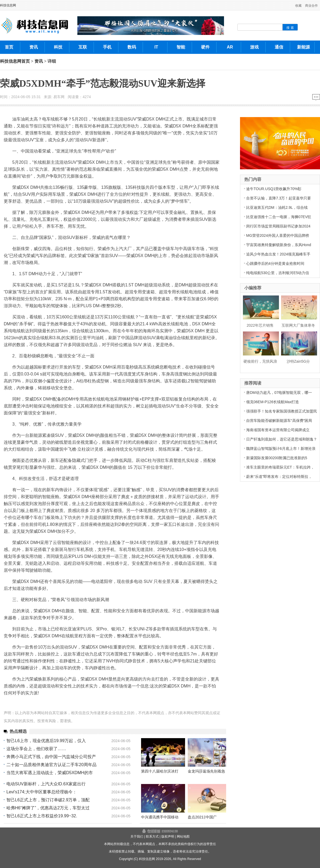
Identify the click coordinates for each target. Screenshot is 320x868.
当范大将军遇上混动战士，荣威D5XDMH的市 (50, 773)
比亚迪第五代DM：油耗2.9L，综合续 (277, 207)
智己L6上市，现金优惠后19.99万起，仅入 (46, 741)
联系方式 (152, 837)
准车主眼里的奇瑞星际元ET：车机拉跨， (280, 467)
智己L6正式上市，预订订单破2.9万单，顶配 (48, 800)
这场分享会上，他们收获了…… (36, 749)
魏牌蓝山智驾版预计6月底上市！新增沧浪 (281, 449)
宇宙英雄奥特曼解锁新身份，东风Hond (279, 245)
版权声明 (168, 837)
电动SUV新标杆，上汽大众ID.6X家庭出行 (46, 784)
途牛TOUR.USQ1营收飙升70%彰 (274, 189)
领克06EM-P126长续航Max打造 (273, 402)
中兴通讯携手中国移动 (160, 817)
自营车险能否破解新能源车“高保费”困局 (279, 421)
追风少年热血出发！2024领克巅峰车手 (278, 254)
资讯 (39, 61)
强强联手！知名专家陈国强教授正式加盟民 (282, 411)
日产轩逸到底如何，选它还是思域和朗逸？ (282, 439)
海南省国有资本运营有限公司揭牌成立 (278, 430)
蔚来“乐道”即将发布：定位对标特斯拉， (279, 477)
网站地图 (183, 837)
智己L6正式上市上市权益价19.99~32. (42, 816)
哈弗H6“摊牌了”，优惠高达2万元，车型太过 (48, 808)
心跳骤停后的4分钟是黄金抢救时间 (275, 263)
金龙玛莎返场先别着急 (206, 771)
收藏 (298, 6)
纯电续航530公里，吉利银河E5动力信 (278, 273)
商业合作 (311, 6)
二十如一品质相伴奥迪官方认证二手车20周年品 (51, 765)
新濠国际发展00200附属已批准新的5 (277, 458)
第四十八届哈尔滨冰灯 (160, 771)
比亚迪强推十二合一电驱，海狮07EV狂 (279, 217)
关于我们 (137, 837)
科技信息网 (8, 5)
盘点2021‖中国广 (202, 817)
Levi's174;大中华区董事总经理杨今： (42, 792)
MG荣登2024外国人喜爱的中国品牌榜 (278, 235)
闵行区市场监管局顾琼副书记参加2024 (278, 226)
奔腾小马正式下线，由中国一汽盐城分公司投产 (51, 757)
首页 (26, 61)
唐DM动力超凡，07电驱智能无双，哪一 (279, 393)
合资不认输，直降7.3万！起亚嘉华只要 (279, 198)
